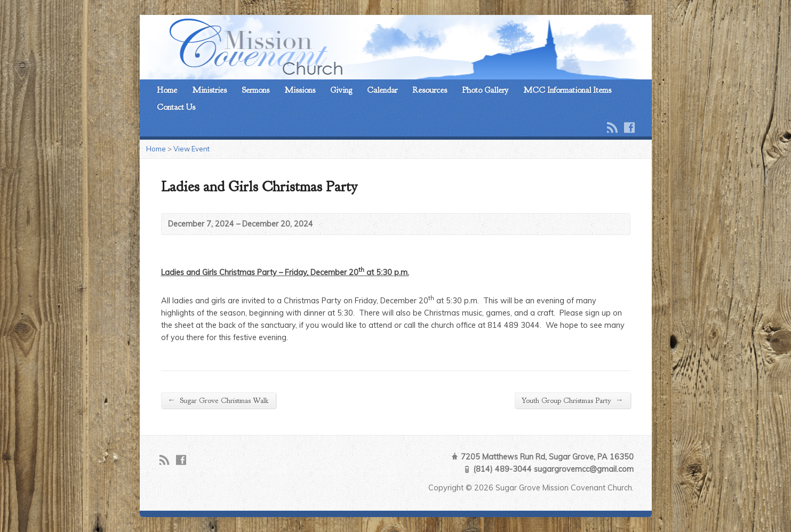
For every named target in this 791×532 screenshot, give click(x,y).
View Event (191, 149)
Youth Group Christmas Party (572, 400)
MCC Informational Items (567, 90)
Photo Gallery (485, 90)
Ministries (209, 90)
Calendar (382, 90)
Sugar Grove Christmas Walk (218, 400)
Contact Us (176, 107)
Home (167, 90)
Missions (300, 90)
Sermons (255, 90)
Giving (341, 90)
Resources (430, 90)
